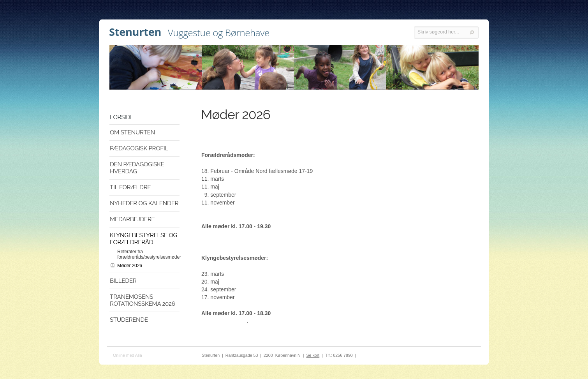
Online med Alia (128, 355)
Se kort (313, 355)
